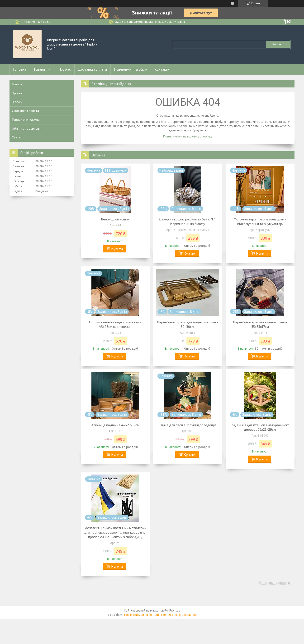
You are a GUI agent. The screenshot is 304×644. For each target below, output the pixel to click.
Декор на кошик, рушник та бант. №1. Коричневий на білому (188, 221)
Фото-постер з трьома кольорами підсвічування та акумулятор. (260, 221)
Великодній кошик (115, 219)
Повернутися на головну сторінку (188, 136)
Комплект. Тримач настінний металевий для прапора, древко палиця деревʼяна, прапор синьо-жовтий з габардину (115, 532)
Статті (17, 137)
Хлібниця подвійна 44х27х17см (115, 425)
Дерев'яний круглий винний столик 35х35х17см (260, 324)
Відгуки (17, 102)
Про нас (65, 69)
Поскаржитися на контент (142, 615)
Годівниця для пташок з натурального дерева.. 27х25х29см (260, 427)
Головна (20, 69)
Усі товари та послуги (274, 583)
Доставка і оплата (93, 69)
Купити (117, 249)
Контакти (162, 69)
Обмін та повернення (27, 129)
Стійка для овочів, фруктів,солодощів (188, 425)
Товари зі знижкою (26, 120)
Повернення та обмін (131, 69)
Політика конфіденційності (179, 615)
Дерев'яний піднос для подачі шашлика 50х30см (188, 324)
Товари (39, 69)
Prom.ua (175, 611)
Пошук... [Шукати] (278, 44)
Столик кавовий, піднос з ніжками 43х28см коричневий (115, 324)
